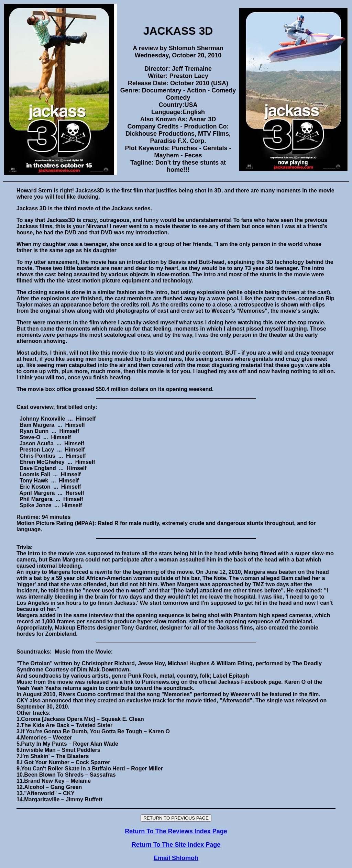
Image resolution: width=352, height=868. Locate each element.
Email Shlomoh (176, 858)
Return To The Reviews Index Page (176, 831)
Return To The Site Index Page (176, 845)
